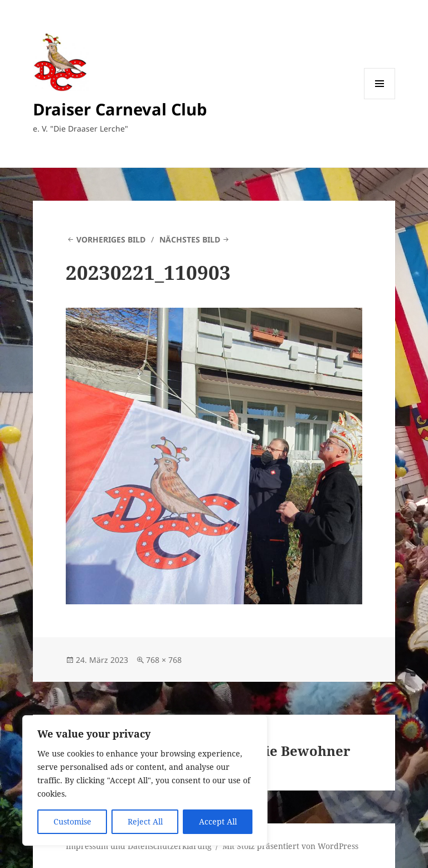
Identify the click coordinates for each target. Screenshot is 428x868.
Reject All (145, 821)
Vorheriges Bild (111, 239)
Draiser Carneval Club (120, 109)
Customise (72, 821)
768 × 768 (164, 660)
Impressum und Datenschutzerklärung (139, 846)
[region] (145, 780)
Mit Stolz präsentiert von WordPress (290, 846)
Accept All (218, 821)
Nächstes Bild (190, 239)
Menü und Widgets (380, 99)
